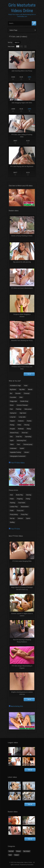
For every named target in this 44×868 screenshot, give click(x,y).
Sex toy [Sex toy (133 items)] (12, 518)
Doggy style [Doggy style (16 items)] (13, 401)
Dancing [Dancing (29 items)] (29, 495)
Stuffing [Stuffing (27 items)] (12, 522)
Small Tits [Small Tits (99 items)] (19, 437)
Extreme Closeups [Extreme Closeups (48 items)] (22, 405)
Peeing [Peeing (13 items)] (12, 425)
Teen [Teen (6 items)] (19, 444)
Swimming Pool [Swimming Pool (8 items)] (21, 441)
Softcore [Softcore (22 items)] (20, 518)
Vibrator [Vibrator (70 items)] (27, 452)
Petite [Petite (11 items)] (19, 425)
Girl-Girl (11, 851)
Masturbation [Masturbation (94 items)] (25, 507)
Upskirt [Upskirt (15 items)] (22, 448)
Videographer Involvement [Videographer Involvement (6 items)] (18, 456)
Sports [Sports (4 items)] (28, 518)
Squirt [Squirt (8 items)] (12, 441)
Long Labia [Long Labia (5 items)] (22, 417)
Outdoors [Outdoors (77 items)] (21, 421)
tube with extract (22, 47)
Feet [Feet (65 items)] (11, 409)
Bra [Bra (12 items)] (11, 393)
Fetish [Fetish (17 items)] (12, 499)
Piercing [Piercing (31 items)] (27, 425)
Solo (10, 855)
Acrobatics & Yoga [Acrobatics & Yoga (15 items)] (15, 386)
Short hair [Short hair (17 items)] (25, 433)
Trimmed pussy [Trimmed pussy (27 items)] (28, 444)
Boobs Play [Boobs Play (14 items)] (19, 495)
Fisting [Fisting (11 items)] (28, 499)
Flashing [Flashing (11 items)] (19, 409)
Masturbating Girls (17, 706)
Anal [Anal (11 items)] (11, 495)
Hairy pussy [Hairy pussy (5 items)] (28, 409)
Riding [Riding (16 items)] (29, 429)
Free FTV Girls (15, 529)
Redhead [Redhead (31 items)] (21, 429)
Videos (16, 855)
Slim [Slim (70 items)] (11, 437)
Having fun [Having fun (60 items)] (13, 413)
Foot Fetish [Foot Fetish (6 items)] (22, 503)
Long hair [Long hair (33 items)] (13, 417)
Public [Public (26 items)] (12, 511)
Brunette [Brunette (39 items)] (18, 393)
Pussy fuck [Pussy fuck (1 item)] (20, 511)
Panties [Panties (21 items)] (29, 421)
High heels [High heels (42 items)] (23, 413)
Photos (18, 851)
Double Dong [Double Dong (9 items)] (24, 401)
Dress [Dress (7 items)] (12, 405)
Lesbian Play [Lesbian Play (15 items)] (14, 507)
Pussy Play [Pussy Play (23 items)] (24, 514)
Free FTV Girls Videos (18, 463)
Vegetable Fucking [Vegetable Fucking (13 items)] (15, 452)
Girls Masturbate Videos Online (22, 8)
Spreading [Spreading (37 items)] (28, 437)
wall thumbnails (25, 47)
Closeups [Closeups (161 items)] (27, 393)
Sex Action (27, 851)
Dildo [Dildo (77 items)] (21, 397)
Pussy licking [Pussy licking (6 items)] (14, 514)
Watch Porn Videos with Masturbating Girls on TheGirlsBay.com (22, 15)
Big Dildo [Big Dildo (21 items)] (22, 389)
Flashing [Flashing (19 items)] (12, 503)
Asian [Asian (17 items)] (26, 386)
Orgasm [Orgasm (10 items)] (12, 421)
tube (18, 47)
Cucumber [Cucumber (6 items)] (13, 397)
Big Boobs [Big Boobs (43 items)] (13, 389)
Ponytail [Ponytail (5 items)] (12, 429)
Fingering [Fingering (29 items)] (20, 499)
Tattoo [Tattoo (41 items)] (12, 444)
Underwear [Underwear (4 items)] (13, 448)
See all (29, 374)
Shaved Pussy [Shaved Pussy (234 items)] (14, 433)
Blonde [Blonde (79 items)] (30, 389)
